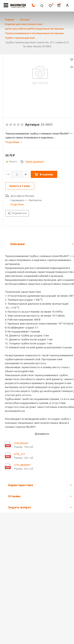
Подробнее (17, 204)
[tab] (39, 142)
